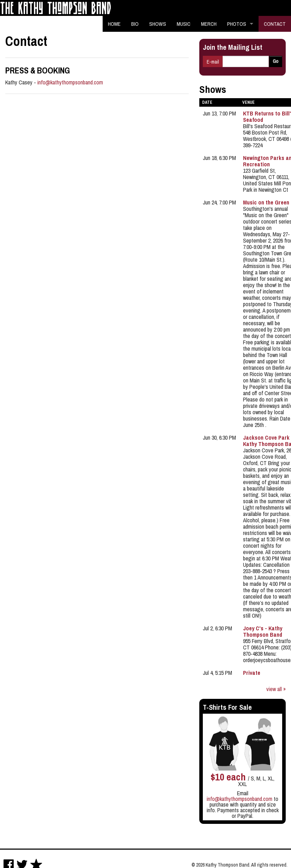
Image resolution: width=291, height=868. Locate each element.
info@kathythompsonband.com (70, 82)
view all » (276, 689)
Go (276, 61)
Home (114, 24)
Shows (158, 24)
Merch (209, 24)
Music (184, 24)
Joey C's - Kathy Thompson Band (263, 631)
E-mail (213, 62)
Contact (275, 24)
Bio (135, 24)
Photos (237, 24)
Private (252, 673)
